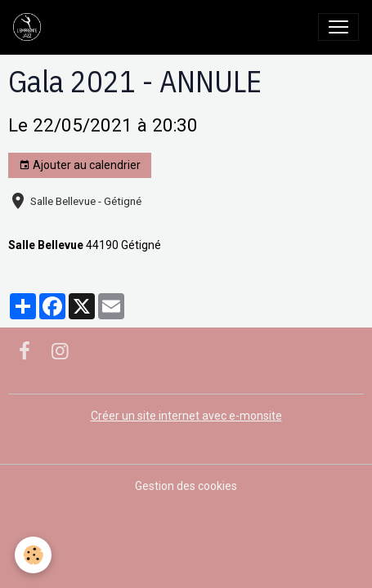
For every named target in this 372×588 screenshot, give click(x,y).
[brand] (30, 27)
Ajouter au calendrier (80, 166)
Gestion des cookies (186, 486)
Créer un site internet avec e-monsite (186, 416)
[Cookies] (33, 555)
